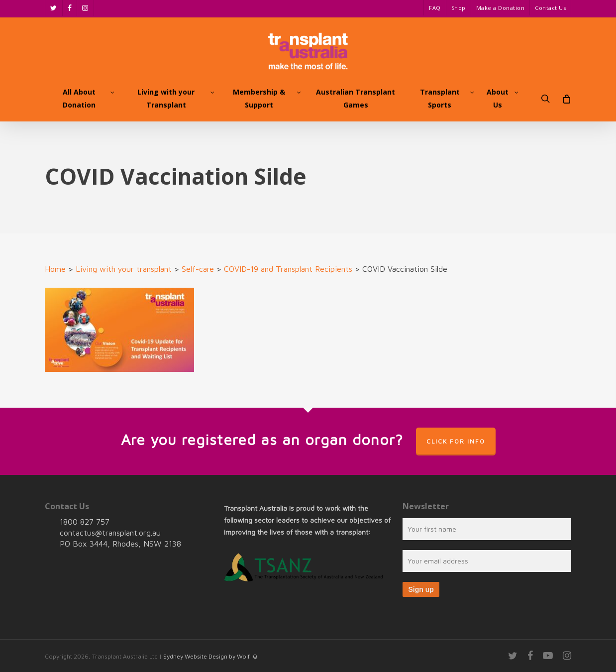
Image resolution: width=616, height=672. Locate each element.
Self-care (198, 269)
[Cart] (566, 99)
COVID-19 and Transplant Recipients (288, 269)
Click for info (456, 441)
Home (55, 269)
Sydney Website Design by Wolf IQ (210, 656)
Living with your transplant (124, 269)
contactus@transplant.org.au (110, 533)
